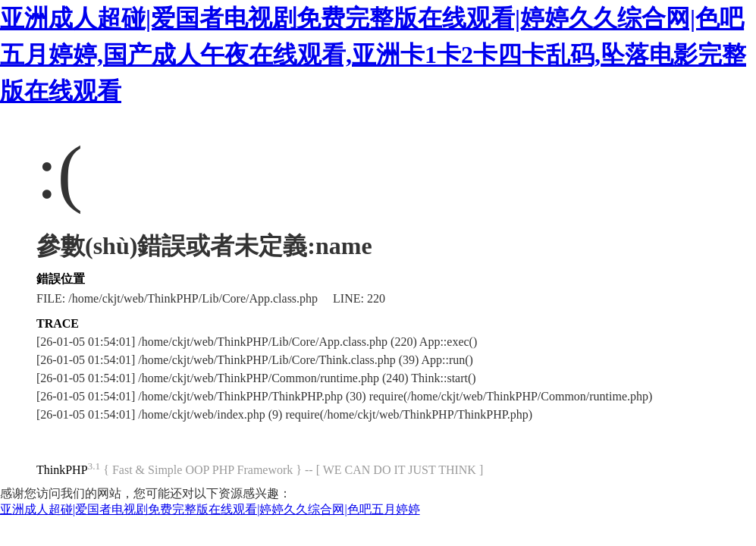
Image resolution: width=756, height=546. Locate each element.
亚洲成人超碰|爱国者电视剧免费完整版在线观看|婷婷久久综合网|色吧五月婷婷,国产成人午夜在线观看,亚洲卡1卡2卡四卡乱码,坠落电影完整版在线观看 (373, 55)
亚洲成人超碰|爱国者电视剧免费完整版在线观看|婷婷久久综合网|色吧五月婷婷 (210, 509)
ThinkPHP (62, 470)
